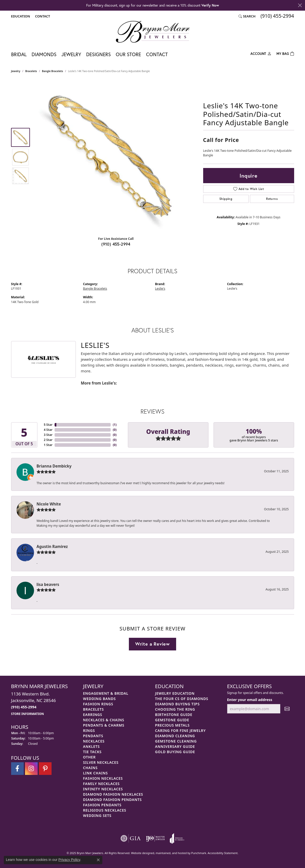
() (115, 425)
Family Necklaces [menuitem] (101, 784)
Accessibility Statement (223, 853)
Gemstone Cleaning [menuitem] (176, 741)
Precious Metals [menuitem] (172, 725)
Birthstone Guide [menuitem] (174, 715)
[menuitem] (131, 838)
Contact (157, 54)
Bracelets (31, 71)
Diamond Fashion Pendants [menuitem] (113, 800)
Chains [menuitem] (90, 768)
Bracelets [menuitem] (93, 709)
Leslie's (160, 289)
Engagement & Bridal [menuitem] (106, 693)
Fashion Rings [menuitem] (98, 704)
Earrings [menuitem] (93, 715)
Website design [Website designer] (141, 853)
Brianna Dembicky (54, 466)
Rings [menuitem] (89, 731)
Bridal (19, 54)
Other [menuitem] (89, 757)
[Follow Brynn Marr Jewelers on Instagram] (31, 769)
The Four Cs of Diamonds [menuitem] (182, 699)
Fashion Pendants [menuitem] (102, 805)
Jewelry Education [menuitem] (175, 693)
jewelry (16, 71)
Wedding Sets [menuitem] (97, 816)
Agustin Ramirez (52, 546)
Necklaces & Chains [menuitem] (104, 720)
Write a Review (152, 644)
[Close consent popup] (98, 860)
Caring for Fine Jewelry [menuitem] (181, 731)
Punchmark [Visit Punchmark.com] (199, 853)
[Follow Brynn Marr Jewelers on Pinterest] (45, 769)
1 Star (48, 445)
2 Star (48, 440)
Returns (272, 199)
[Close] (300, 5)
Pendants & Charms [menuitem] (104, 725)
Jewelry (71, 54)
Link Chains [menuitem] (96, 773)
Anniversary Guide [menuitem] (175, 746)
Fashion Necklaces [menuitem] (103, 778)
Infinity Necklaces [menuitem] (103, 789)
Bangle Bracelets (52, 71)
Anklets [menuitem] (91, 746)
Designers (98, 54)
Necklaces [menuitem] (94, 741)
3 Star (48, 435)
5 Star (48, 425)
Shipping (226, 199)
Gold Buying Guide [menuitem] (175, 752)
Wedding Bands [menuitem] (100, 699)
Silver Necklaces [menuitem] (101, 762)
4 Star (48, 430)
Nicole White (49, 504)
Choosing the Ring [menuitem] (175, 709)
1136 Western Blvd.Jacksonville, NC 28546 (33, 703)
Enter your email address (250, 699)
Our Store (128, 54)
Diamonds (44, 54)
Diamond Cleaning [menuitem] (175, 736)
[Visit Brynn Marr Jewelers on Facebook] (17, 769)
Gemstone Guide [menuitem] (172, 720)
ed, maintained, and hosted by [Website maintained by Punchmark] (171, 853)
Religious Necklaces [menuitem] (105, 810)
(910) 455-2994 (116, 244)
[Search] (247, 16)
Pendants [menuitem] (93, 736)
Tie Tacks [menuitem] (92, 752)
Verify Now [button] (210, 5)
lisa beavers (48, 584)
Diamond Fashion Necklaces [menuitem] (113, 794)
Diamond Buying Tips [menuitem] (178, 704)
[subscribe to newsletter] (287, 709)
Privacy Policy (69, 860)
